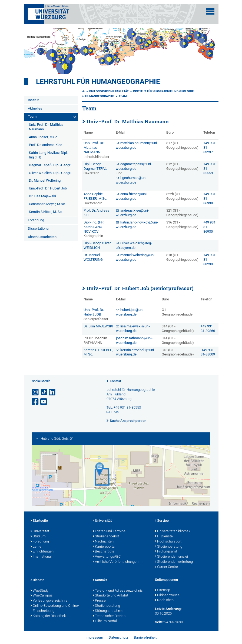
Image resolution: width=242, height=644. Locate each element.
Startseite (39, 521)
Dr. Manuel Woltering (45, 180)
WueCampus (42, 596)
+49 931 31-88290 (209, 260)
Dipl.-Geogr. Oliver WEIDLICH (97, 245)
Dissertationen (39, 228)
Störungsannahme (108, 611)
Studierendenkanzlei (171, 557)
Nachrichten (103, 542)
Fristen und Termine (109, 531)
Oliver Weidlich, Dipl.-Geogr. (50, 173)
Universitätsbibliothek (173, 531)
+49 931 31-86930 (209, 227)
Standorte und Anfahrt (110, 596)
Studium (38, 537)
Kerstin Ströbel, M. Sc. (46, 212)
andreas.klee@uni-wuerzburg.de (132, 213)
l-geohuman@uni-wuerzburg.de (132, 180)
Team (32, 116)
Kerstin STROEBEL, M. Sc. (98, 352)
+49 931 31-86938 (209, 199)
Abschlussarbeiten (42, 237)
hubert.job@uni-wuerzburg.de (130, 312)
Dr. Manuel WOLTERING (93, 257)
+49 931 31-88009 (208, 352)
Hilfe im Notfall (105, 621)
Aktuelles (35, 108)
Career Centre (166, 567)
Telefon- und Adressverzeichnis (118, 591)
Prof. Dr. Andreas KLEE (96, 213)
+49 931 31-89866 (208, 328)
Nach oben (164, 600)
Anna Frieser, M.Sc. (44, 137)
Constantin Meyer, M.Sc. (47, 204)
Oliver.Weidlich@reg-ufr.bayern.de (134, 245)
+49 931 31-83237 (209, 148)
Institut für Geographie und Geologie (163, 91)
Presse (99, 601)
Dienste (37, 580)
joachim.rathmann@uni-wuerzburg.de (134, 340)
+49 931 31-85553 (209, 169)
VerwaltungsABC (107, 557)
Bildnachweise (167, 595)
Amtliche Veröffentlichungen (116, 562)
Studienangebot (106, 537)
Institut (33, 100)
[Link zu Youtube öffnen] (44, 402)
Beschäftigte (104, 552)
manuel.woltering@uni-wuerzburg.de (136, 257)
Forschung (36, 220)
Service (162, 521)
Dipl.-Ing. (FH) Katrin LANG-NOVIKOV (94, 227)
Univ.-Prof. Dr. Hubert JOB (94, 312)
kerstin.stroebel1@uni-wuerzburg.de (136, 352)
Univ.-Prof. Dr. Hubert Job (48, 188)
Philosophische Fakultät (109, 91)
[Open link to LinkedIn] (52, 392)
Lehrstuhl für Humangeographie (98, 82)
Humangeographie (100, 96)
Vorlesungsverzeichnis (49, 601)
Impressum (94, 637)
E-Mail (116, 412)
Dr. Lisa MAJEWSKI (98, 326)
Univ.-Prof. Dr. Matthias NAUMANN (94, 148)
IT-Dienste (164, 537)
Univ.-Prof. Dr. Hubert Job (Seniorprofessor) (140, 288)
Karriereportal (104, 547)
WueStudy (39, 591)
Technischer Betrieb (109, 616)
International (41, 557)
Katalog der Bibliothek (48, 616)
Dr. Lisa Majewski (42, 196)
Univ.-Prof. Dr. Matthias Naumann (46, 127)
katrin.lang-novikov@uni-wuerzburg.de (137, 225)
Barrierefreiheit (145, 637)
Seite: (159, 622)
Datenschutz (118, 637)
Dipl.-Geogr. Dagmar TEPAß (95, 166)
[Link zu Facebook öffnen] (36, 402)
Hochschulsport (168, 542)
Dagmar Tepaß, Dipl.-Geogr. (50, 165)
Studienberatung (169, 547)
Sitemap (163, 590)
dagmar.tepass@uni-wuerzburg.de (134, 166)
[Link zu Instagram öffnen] (36, 392)
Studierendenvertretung (174, 562)
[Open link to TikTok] (44, 392)
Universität (40, 531)
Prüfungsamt (166, 552)
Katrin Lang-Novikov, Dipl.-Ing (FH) (49, 155)
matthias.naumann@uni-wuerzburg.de (137, 145)
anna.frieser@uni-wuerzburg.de (132, 196)
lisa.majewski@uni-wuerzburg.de (133, 328)
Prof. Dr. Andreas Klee (46, 145)
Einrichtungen (42, 552)
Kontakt (115, 381)
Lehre (36, 547)
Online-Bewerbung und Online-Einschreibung (55, 609)
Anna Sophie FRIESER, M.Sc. (95, 196)
